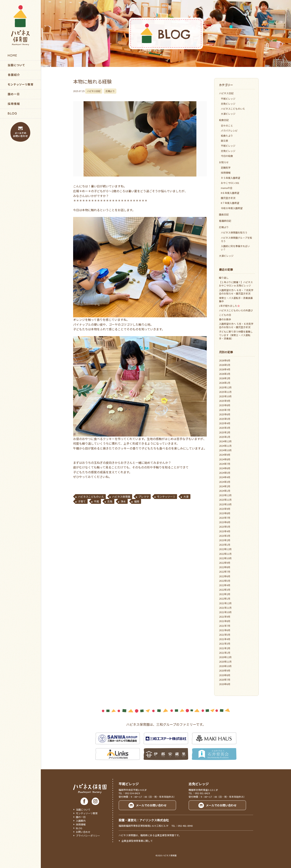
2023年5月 (225, 527)
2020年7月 (225, 680)
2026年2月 (225, 378)
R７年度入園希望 (230, 203)
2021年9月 (225, 617)
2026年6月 (225, 360)
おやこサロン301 (230, 183)
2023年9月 (225, 509)
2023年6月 (225, 522)
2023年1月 (225, 545)
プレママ (144, 497)
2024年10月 (225, 450)
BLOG (79, 828)
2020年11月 (225, 662)
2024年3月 (225, 482)
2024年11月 (225, 446)
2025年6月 (225, 414)
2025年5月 (225, 419)
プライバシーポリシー (88, 836)
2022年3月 (225, 590)
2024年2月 (225, 486)
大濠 (186, 497)
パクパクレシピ (229, 131)
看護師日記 (225, 221)
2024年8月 (225, 459)
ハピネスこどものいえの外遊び (236, 310)
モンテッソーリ (166, 497)
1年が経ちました (229, 306)
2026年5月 (225, 365)
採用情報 (226, 173)
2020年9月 (225, 670)
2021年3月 (225, 644)
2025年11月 (225, 392)
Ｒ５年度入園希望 (230, 178)
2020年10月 (225, 666)
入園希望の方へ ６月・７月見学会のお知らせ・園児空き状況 (236, 292)
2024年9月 (225, 455)
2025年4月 (225, 423)
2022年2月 (225, 594)
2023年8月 (225, 513)
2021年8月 (225, 621)
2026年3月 (225, 374)
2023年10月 (225, 504)
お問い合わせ (83, 832)
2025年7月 (225, 410)
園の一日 (81, 817)
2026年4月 (225, 369)
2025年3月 (225, 428)
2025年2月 (225, 432)
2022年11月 (225, 554)
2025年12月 (225, 387)
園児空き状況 (228, 198)
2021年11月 (225, 608)
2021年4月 (225, 639)
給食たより (227, 136)
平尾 (97, 501)
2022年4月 (225, 585)
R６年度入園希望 (230, 193)
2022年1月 (225, 599)
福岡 (137, 501)
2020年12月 (225, 657)
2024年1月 (225, 491)
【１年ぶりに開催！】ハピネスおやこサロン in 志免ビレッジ (236, 284)
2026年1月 (225, 383)
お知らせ (224, 162)
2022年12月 (225, 549)
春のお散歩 (225, 319)
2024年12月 (225, 441)
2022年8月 (225, 567)
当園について (83, 810)
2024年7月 (225, 464)
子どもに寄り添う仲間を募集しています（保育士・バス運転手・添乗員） (236, 335)
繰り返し (224, 278)
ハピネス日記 (94, 91)
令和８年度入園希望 (232, 208)
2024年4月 (225, 477)
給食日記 (224, 120)
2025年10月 (225, 396)
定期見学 (226, 168)
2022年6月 (225, 576)
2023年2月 (225, 540)
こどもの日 (225, 315)
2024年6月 (225, 468)
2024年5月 (225, 473)
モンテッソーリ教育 (87, 813)
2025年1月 (225, 437)
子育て (82, 501)
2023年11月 (225, 500)
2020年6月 (225, 684)
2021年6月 (225, 630)
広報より (110, 91)
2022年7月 (225, 572)
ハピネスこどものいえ (91, 497)
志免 (110, 501)
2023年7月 (225, 518)
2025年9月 (225, 401)
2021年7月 (225, 626)
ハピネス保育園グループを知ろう (236, 239)
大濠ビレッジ (228, 114)
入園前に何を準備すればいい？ (235, 248)
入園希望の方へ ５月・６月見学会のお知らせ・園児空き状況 (236, 325)
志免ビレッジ (228, 104)
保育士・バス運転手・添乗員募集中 (236, 300)
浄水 (123, 501)
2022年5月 (225, 581)
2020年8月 (225, 675)
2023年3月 (225, 536)
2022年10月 (225, 558)
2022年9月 (225, 563)
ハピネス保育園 (121, 497)
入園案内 (81, 821)
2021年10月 (225, 612)
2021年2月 (225, 648)
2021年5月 (225, 635)
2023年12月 (225, 495)
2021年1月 (225, 653)
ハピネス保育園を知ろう (234, 232)
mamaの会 (227, 188)
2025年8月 (225, 405)
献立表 (224, 141)
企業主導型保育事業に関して (137, 841)
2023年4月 (225, 531)
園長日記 (224, 214)
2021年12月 (225, 603)
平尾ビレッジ (228, 99)
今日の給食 (227, 156)
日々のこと (227, 126)
